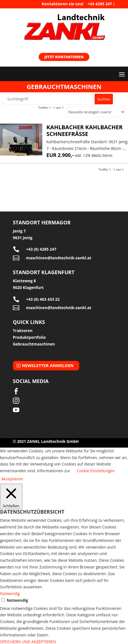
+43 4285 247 (100, 4)
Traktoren (23, 331)
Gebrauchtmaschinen (34, 344)
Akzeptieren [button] (12, 479)
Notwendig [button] (10, 594)
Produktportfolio (29, 337)
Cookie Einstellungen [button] (96, 471)
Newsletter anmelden (48, 365)
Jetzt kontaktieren (64, 57)
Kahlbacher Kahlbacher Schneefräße (85, 131)
